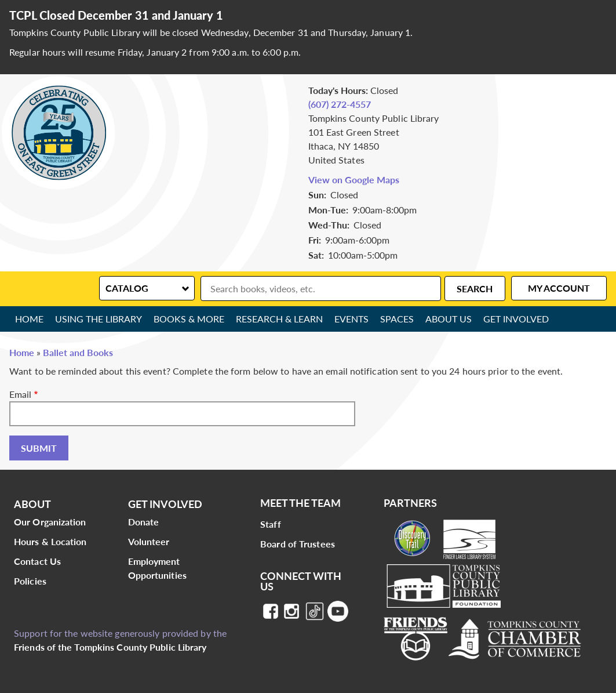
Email (20, 394)
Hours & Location (50, 541)
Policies (30, 581)
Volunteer (149, 541)
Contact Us (37, 561)
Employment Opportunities (157, 568)
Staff (271, 524)
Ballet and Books (78, 352)
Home (29, 319)
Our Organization (50, 522)
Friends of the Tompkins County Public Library (110, 647)
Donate (144, 522)
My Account (559, 288)
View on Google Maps (354, 179)
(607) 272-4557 (340, 104)
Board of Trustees (298, 544)
